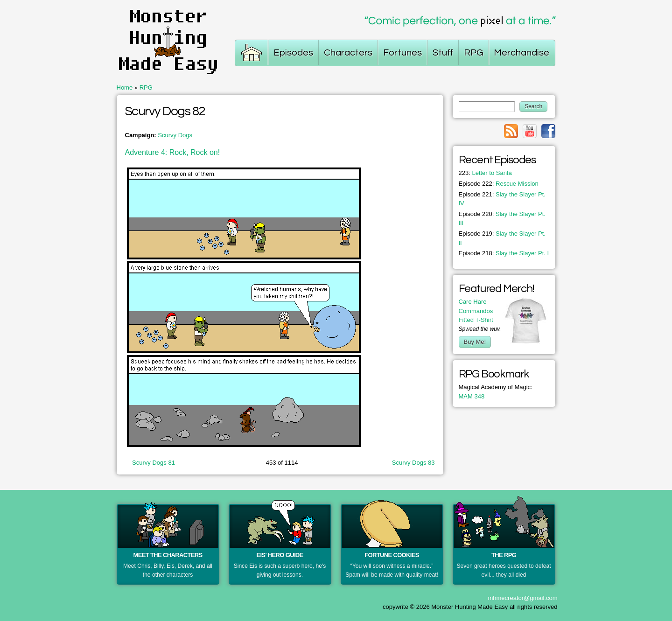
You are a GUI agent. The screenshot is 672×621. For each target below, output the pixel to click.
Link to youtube (530, 131)
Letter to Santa (485, 173)
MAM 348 (472, 396)
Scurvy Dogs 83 (413, 463)
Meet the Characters (168, 555)
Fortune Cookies (392, 555)
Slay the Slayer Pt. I (504, 253)
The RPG (504, 555)
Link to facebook (548, 131)
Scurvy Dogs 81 (154, 463)
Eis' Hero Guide (280, 555)
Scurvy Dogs (175, 135)
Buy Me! (475, 342)
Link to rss (511, 131)
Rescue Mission (499, 184)
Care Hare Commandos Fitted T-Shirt (476, 311)
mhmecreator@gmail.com (522, 598)
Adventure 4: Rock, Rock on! (173, 152)
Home (125, 87)
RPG (146, 87)
